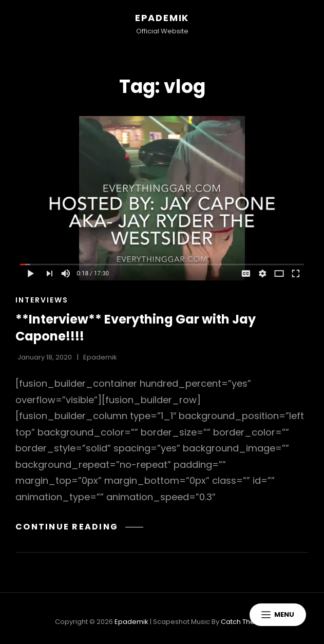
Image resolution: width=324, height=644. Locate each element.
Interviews (42, 300)
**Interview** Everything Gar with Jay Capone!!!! (136, 328)
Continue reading (79, 527)
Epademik (162, 18)
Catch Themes (245, 622)
